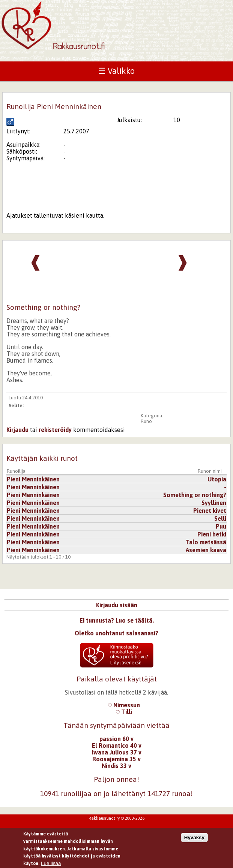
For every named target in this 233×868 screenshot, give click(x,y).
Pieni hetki (212, 534)
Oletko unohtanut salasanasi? (116, 633)
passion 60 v (116, 739)
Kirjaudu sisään (117, 605)
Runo (146, 421)
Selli (220, 518)
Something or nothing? (195, 495)
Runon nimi (210, 471)
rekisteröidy (55, 430)
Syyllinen (214, 503)
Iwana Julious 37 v (117, 752)
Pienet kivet (210, 511)
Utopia (217, 479)
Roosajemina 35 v (116, 759)
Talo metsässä (206, 542)
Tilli (124, 712)
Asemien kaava (206, 550)
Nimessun (124, 705)
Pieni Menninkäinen (33, 479)
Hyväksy (194, 840)
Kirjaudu (17, 430)
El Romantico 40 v (117, 745)
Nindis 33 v (116, 766)
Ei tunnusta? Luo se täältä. (117, 620)
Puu (221, 526)
